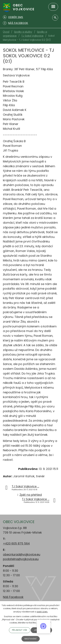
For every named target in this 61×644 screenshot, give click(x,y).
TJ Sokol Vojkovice (32, 36)
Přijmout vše (20, 630)
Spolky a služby (23, 32)
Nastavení (31, 639)
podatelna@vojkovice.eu (21, 559)
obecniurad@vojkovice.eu (22, 554)
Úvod (6, 32)
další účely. (42, 612)
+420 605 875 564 (16, 543)
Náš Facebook (13, 597)
